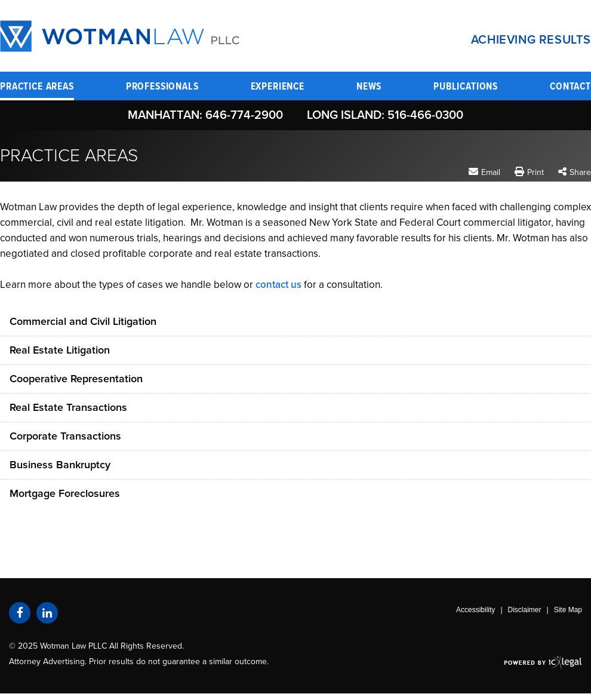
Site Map (568, 610)
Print (535, 172)
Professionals (162, 87)
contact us (278, 285)
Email (491, 172)
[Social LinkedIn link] (47, 613)
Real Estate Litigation (60, 350)
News (369, 87)
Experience (278, 87)
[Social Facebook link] (20, 613)
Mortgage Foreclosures (65, 493)
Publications (466, 87)
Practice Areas (37, 87)
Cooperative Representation (76, 379)
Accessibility (475, 610)
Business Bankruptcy (60, 465)
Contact (570, 87)
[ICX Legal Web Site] (543, 662)
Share (580, 172)
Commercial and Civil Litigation (83, 321)
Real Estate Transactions (68, 407)
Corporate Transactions (65, 436)
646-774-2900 (244, 115)
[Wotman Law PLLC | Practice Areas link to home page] (120, 36)
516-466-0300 (425, 115)
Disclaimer (525, 610)
